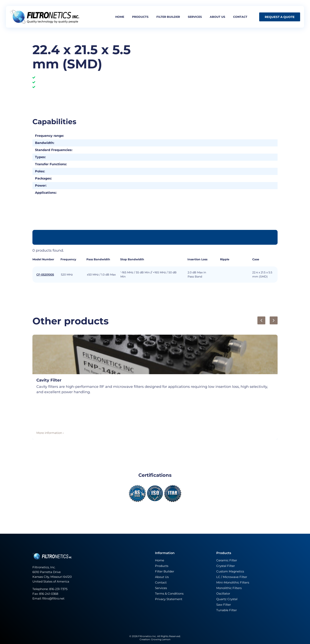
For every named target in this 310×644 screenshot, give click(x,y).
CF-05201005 (45, 275)
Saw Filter (224, 605)
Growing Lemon (161, 639)
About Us (162, 577)
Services (195, 17)
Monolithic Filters (229, 588)
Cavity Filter (49, 380)
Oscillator (223, 593)
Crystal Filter (226, 566)
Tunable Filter (227, 610)
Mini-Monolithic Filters (233, 582)
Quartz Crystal (227, 599)
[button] (261, 320)
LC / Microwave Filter (232, 577)
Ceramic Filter (227, 560)
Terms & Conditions (169, 593)
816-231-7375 (59, 589)
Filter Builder (165, 571)
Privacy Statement (169, 599)
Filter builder (168, 17)
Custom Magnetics (230, 571)
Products (140, 17)
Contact (240, 17)
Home (120, 17)
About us (217, 17)
